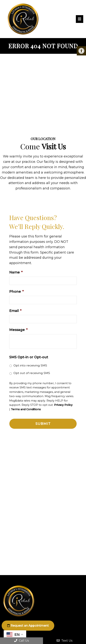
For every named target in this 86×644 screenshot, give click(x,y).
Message (18, 330)
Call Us (21, 641)
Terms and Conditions (26, 409)
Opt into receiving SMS (30, 365)
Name (16, 272)
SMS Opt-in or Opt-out (29, 357)
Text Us (64, 641)
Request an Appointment (28, 626)
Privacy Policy (63, 405)
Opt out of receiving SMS (32, 373)
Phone (16, 292)
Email (15, 311)
